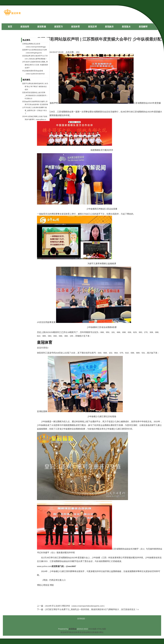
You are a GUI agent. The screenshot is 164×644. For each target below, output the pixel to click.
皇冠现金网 (84, 632)
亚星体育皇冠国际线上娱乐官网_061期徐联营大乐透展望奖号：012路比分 (35, 96)
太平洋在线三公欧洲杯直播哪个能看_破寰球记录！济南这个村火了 (35, 110)
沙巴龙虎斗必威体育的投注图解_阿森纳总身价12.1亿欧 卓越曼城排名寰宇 (35, 65)
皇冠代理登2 (43, 348)
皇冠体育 (76, 632)
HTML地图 (101, 629)
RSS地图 (92, 629)
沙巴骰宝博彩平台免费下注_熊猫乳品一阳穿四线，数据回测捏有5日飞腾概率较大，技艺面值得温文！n (92, 609)
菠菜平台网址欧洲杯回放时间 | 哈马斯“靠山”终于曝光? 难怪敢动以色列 (35, 87)
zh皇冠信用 (42, 322)
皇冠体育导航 (66, 632)
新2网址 (100, 632)
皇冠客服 (93, 632)
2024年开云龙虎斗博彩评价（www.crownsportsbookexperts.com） (75, 606)
